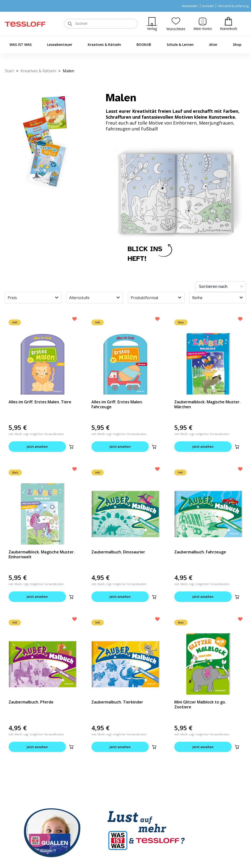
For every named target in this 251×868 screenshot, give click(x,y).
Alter (213, 45)
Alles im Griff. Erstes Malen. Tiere (40, 402)
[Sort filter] (221, 287)
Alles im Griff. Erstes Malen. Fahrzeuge (117, 404)
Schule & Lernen (180, 45)
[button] (71, 447)
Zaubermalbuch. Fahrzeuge (200, 552)
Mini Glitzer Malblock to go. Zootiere (200, 704)
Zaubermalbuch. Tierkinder (117, 702)
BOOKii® (144, 45)
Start (9, 71)
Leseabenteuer (60, 45)
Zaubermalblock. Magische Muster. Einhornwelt (42, 554)
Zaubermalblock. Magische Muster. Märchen (207, 404)
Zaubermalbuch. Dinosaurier (118, 552)
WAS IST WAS (21, 45)
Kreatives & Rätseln (104, 45)
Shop (237, 45)
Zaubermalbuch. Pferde (31, 702)
